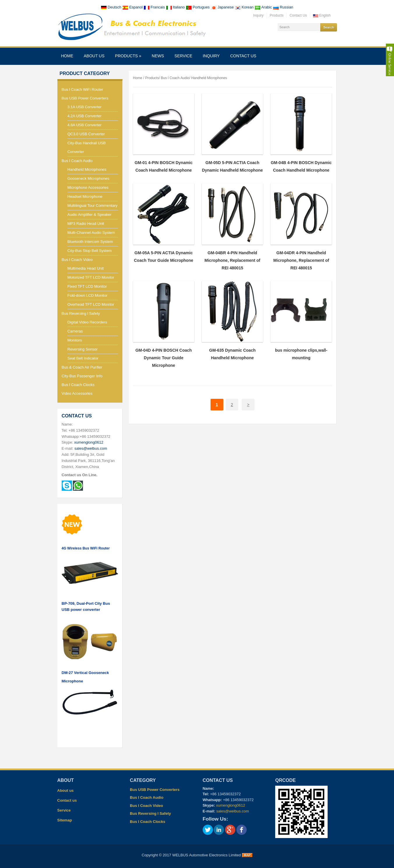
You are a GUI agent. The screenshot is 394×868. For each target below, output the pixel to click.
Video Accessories (77, 393)
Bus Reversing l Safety (81, 313)
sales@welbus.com (91, 448)
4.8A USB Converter (85, 125)
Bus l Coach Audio (77, 161)
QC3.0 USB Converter (86, 134)
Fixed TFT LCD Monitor (87, 286)
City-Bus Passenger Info (82, 376)
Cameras (75, 331)
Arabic (264, 7)
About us (94, 56)
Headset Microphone (85, 196)
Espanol (133, 7)
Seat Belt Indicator (83, 358)
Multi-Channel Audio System (91, 233)
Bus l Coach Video (77, 260)
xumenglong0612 (89, 442)
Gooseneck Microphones (89, 178)
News (158, 56)
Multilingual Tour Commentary (93, 206)
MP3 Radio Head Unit (86, 224)
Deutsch (112, 7)
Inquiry (258, 15)
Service (183, 56)
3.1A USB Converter (85, 107)
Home (67, 56)
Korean (245, 7)
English (322, 15)
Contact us (243, 56)
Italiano (176, 7)
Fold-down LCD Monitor (88, 295)
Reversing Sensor (83, 349)
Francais (155, 7)
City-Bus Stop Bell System (90, 251)
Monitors (75, 340)
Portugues (198, 7)
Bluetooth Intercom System (90, 242)
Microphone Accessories (88, 187)
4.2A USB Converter (85, 116)
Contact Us (298, 15)
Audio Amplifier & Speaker (90, 215)
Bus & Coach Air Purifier (82, 367)
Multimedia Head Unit (86, 268)
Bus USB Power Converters (85, 98)
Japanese (223, 7)
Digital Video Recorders (87, 322)
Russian (283, 7)
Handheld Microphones (87, 169)
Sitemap (65, 820)
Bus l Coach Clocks (78, 385)
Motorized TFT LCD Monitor (91, 277)
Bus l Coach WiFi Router (82, 89)
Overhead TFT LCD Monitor (91, 304)
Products (276, 15)
